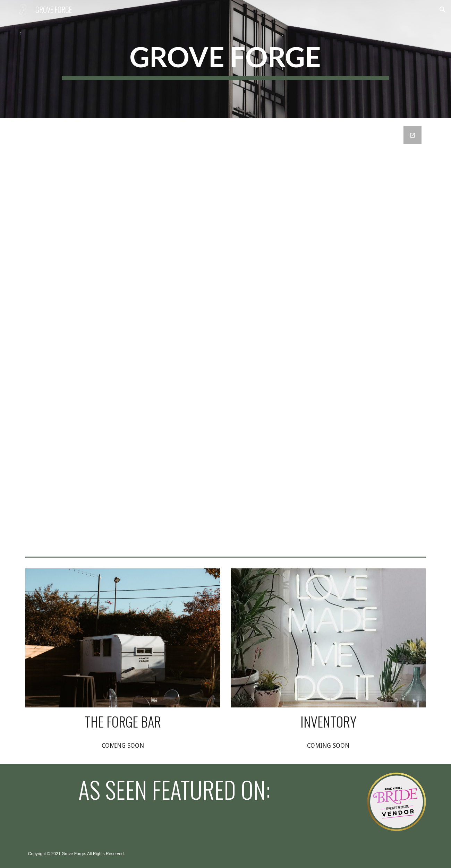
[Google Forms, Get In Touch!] (226, 336)
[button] (443, 10)
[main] (225, 59)
